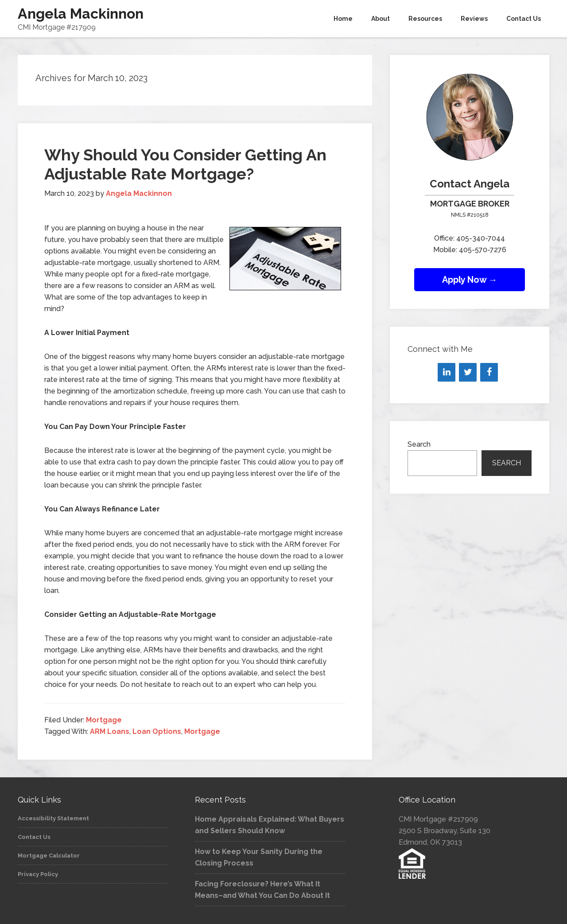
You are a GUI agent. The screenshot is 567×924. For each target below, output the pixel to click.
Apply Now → (470, 280)
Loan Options (157, 731)
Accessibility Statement (53, 818)
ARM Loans (110, 731)
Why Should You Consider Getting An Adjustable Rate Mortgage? (185, 164)
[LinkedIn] (447, 372)
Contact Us (34, 837)
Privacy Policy (38, 874)
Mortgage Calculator (49, 856)
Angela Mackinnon (81, 14)
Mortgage (104, 720)
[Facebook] (489, 372)
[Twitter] (468, 372)
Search (419, 444)
